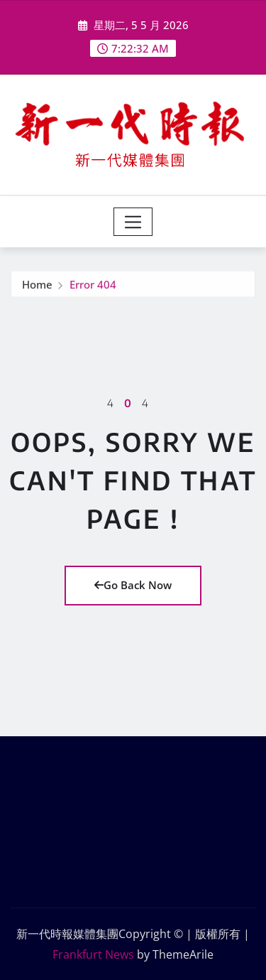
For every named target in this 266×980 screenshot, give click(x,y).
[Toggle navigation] (133, 222)
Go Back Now (133, 585)
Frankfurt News (93, 954)
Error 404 (93, 285)
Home (37, 285)
